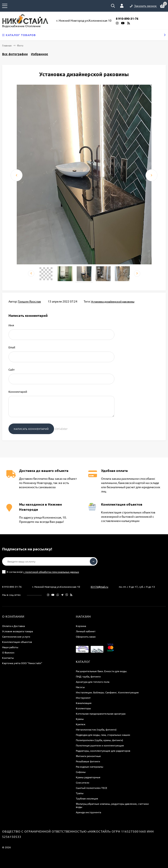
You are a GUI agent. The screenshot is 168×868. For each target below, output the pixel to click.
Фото (20, 45)
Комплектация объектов (17, 642)
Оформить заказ (86, 637)
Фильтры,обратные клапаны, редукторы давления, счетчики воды (112, 805)
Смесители (83, 782)
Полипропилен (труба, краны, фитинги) (99, 740)
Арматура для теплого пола (93, 682)
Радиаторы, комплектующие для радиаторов (103, 751)
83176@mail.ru (99, 587)
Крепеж (81, 724)
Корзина (81, 626)
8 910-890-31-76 (12, 587)
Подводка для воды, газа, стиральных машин (103, 735)
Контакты (8, 658)
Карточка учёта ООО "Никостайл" (22, 663)
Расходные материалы (90, 767)
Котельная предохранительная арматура (101, 714)
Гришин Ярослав (29, 301)
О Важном (8, 652)
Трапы (80, 793)
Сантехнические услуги (16, 637)
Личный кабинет (86, 631)
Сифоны (81, 772)
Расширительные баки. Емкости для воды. (101, 671)
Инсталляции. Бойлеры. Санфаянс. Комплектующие (107, 692)
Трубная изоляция (87, 798)
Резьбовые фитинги (88, 761)
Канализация (84, 703)
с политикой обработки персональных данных (51, 572)
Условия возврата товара (17, 631)
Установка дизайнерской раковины (113, 302)
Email (12, 347)
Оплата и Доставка (13, 626)
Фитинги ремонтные (88, 756)
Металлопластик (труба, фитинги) (96, 729)
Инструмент (83, 698)
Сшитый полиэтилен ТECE (92, 788)
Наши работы (10, 647)
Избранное (40, 54)
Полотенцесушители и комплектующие (100, 745)
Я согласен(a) (41, 572)
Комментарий (18, 392)
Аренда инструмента (88, 812)
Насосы (80, 687)
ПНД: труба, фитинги (88, 676)
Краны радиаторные (88, 777)
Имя (11, 325)
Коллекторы (83, 708)
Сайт (12, 369)
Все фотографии (15, 54)
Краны (80, 719)
